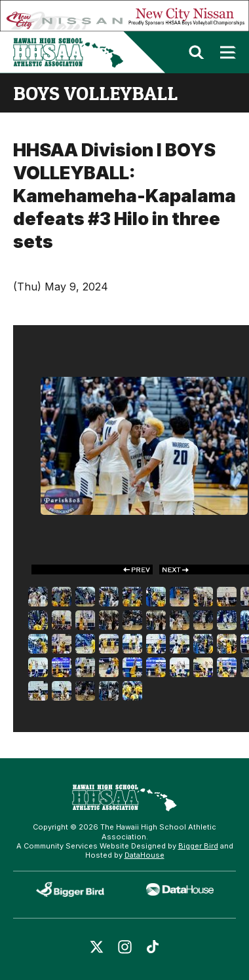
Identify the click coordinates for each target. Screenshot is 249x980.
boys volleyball (95, 93)
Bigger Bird (198, 846)
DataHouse (144, 855)
